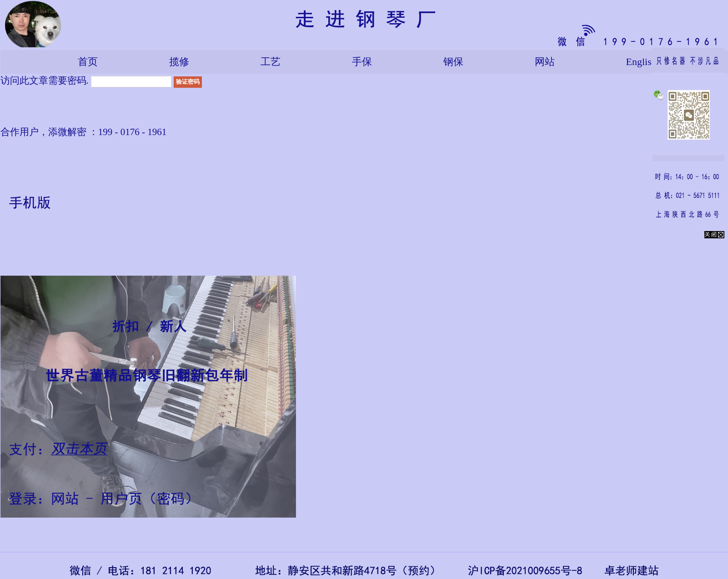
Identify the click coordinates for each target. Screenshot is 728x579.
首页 (88, 62)
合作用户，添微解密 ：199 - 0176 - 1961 (84, 132)
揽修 (179, 62)
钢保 (453, 62)
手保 (362, 62)
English (641, 62)
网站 (545, 62)
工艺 (271, 62)
